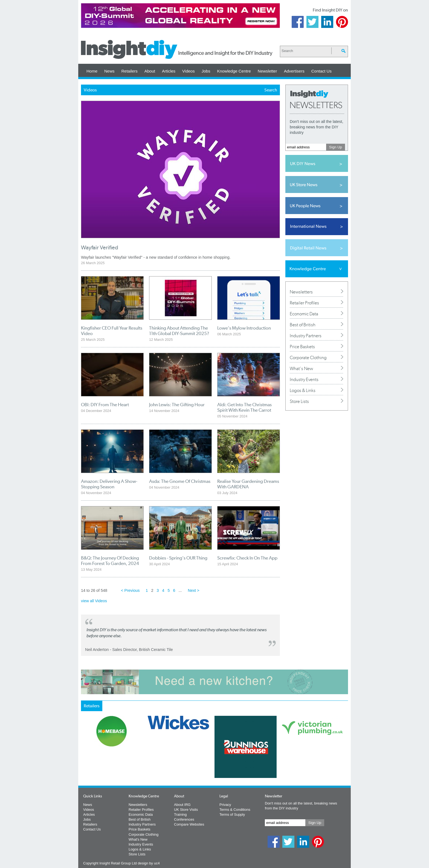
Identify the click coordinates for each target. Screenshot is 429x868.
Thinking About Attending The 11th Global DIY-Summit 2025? (179, 331)
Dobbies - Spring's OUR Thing (178, 558)
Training (180, 814)
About (150, 71)
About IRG (182, 805)
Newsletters (301, 292)
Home (92, 71)
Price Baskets (302, 347)
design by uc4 (149, 863)
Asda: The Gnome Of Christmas (180, 481)
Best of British (303, 325)
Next (237, 761)
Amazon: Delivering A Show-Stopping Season (109, 484)
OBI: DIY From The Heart (105, 405)
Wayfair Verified (100, 248)
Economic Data (304, 314)
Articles (169, 71)
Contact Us (321, 71)
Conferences (184, 819)
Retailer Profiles (304, 303)
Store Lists (299, 401)
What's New (301, 368)
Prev (84, 761)
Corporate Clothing (308, 357)
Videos (189, 71)
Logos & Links (303, 390)
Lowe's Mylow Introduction (244, 328)
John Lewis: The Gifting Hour (177, 405)
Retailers (130, 71)
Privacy (225, 805)
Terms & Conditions (235, 810)
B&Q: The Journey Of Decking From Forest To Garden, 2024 (110, 561)
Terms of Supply (232, 814)
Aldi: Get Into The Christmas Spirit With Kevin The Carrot (244, 407)
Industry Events (304, 379)
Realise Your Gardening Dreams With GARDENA (248, 484)
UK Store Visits (186, 810)
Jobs (206, 71)
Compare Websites (189, 824)
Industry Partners (306, 336)
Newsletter (267, 71)
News (109, 71)
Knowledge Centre (234, 71)
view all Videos (94, 601)
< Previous (130, 590)
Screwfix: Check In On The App (247, 558)
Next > (194, 590)
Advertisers (294, 71)
